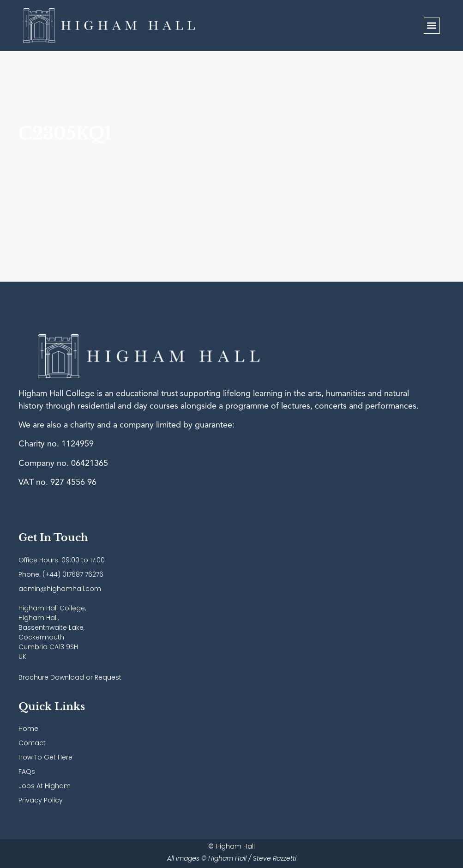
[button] (432, 26)
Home (28, 729)
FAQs (27, 772)
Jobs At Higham (45, 786)
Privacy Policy (41, 800)
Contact (32, 743)
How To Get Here (45, 757)
